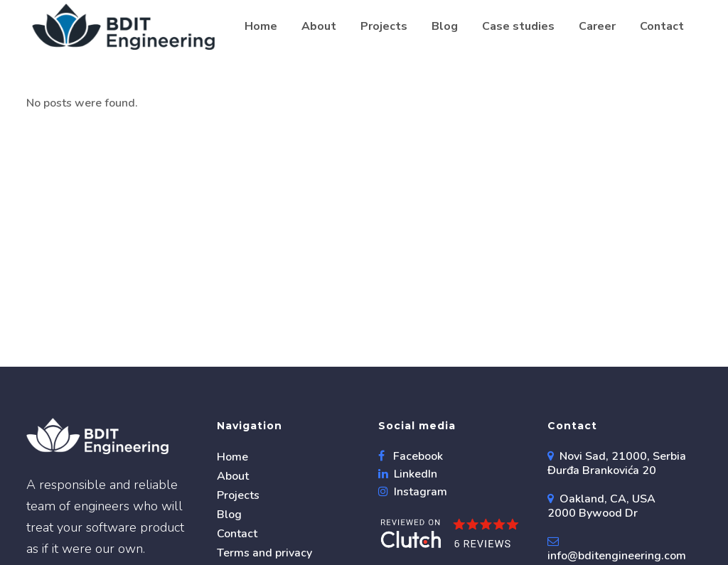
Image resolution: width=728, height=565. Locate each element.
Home (232, 457)
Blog (229, 515)
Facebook (417, 456)
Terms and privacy (264, 553)
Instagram (419, 492)
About (233, 476)
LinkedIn (414, 474)
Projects (238, 495)
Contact (237, 534)
